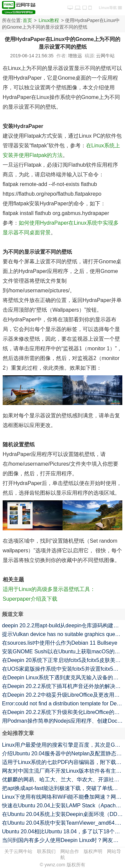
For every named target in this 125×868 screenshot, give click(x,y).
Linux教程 (49, 20)
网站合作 (70, 851)
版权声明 (93, 851)
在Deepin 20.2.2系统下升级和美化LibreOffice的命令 (63, 712)
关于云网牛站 (18, 851)
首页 (27, 20)
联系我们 (46, 851)
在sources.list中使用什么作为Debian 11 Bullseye (60, 643)
